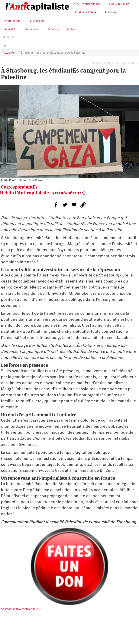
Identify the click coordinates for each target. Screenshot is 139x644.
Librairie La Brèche (85, 13)
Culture (72, 30)
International (32, 30)
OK (4, 46)
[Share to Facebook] (56, 205)
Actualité (10, 30)
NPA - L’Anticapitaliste (87, 4)
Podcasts (111, 13)
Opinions (53, 30)
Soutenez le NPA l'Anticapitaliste (21, 609)
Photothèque (12, 21)
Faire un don (36, 21)
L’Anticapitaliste (119, 4)
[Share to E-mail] (74, 205)
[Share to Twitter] (65, 205)
